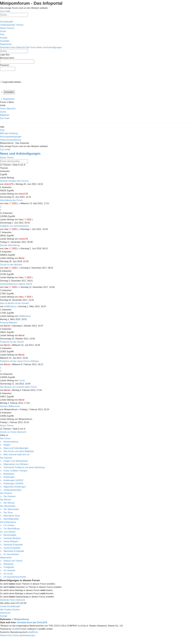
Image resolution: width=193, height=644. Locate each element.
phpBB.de (33, 632)
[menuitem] (12, 25)
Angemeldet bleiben (12, 82)
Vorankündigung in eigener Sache (16, 284)
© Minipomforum (21, 619)
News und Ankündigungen (20, 154)
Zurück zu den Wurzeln (11, 265)
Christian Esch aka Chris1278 (32, 622)
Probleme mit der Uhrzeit (12, 342)
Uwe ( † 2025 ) (11, 203)
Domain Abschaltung (10, 245)
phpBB (15, 629)
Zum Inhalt (5, 11)
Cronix (22, 380)
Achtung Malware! (9, 323)
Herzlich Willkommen (10, 406)
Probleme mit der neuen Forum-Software (19, 361)
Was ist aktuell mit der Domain (14, 303)
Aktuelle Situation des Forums (14, 181)
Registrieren (9, 99)
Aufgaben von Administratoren (14, 226)
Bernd (22, 258)
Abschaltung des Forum (11, 200)
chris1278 (9, 184)
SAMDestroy (10, 306)
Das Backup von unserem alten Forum (18, 387)
